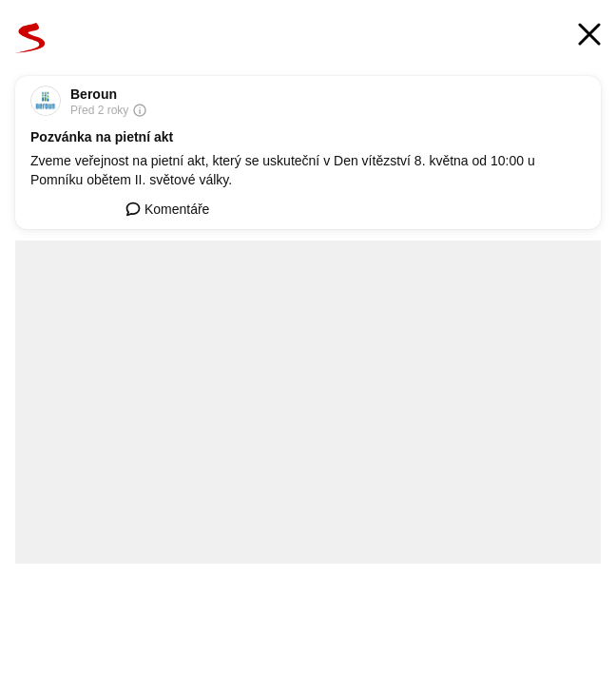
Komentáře (167, 209)
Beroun (94, 94)
